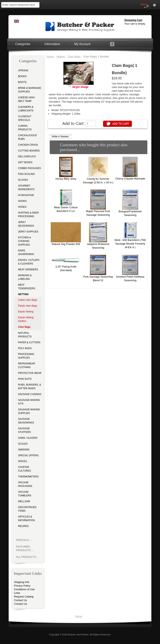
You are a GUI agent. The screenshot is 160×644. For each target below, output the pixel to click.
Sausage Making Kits (29, 402)
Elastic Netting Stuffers (26, 319)
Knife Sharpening (26, 252)
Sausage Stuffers (24, 430)
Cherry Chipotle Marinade (130, 179)
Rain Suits (25, 379)
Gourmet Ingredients (26, 188)
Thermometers (28, 477)
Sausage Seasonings (26, 421)
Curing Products (25, 128)
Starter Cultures (25, 469)
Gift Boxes (25, 162)
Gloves (23, 180)
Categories (23, 44)
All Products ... (28, 557)
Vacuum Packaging (25, 484)
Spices (23, 461)
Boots (22, 82)
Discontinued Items (27, 509)
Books (22, 76)
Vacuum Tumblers (25, 494)
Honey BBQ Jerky (66, 179)
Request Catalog (24, 597)
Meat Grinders (28, 270)
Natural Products (25, 335)
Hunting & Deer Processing (28, 215)
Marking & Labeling (25, 277)
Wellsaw (24, 501)
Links (17, 593)
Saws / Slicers (28, 438)
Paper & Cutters (29, 342)
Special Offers (28, 455)
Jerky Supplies (28, 232)
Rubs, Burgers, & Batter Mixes (30, 387)
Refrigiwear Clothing (27, 365)
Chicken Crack (28, 145)
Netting (61, 57)
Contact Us (21, 600)
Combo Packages (30, 168)
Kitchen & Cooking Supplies (25, 241)
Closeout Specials (25, 118)
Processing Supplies (26, 356)
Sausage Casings (30, 394)
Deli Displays (27, 157)
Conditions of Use (24, 589)
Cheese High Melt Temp (26, 99)
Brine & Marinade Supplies (30, 90)
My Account (82, 44)
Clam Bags (74, 57)
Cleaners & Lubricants (26, 109)
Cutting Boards (29, 151)
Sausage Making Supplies (29, 411)
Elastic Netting (26, 312)
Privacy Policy (22, 586)
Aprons (23, 71)
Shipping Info (22, 582)
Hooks (22, 201)
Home (50, 57)
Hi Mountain (26, 195)
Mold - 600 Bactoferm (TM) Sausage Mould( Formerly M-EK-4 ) (130, 244)
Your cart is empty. (135, 24)
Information (52, 44)
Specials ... (24, 540)
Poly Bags (25, 348)
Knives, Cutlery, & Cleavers (29, 262)
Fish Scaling (26, 174)
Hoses (22, 207)
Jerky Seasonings (26, 224)
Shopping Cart (133, 20)
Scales (23, 444)
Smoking (24, 450)
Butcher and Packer (78, 634)
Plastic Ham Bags (28, 306)
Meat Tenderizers (27, 287)
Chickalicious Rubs (27, 137)
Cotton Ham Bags (28, 300)
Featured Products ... (25, 548)
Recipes (23, 526)
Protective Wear (30, 373)
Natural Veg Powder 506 (66, 244)
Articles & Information (26, 519)
